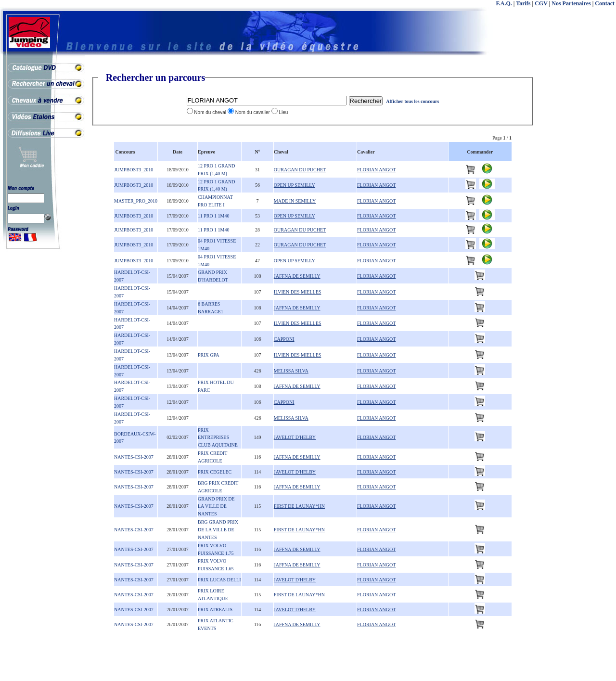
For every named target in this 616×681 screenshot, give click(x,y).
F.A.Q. (504, 3)
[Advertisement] (577, 217)
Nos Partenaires (571, 3)
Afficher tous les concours (412, 101)
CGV (541, 3)
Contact (605, 3)
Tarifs (523, 3)
